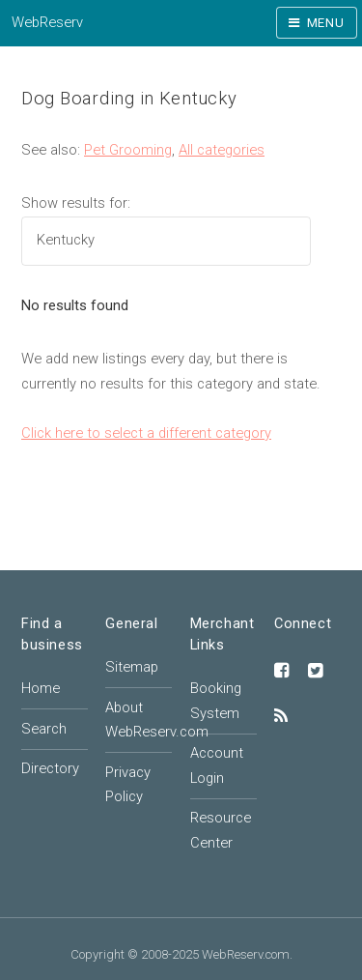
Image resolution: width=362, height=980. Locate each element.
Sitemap (132, 667)
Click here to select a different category (146, 433)
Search (44, 729)
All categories (222, 150)
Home (41, 688)
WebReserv (47, 22)
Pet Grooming (128, 150)
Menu (326, 23)
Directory (50, 768)
